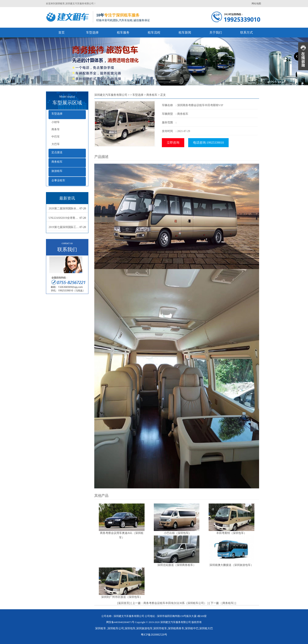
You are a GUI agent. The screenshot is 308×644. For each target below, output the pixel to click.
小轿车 (56, 122)
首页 (61, 32)
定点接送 (57, 152)
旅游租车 (57, 171)
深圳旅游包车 (144, 628)
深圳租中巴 (192, 628)
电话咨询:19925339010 (208, 143)
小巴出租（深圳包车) (177, 533)
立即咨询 (173, 143)
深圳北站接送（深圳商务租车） (177, 565)
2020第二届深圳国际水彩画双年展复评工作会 (64, 208)
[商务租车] (228, 603)
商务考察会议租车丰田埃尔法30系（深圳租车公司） (175, 603)
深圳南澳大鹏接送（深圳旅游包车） (231, 565)
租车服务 (123, 32)
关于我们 (216, 32)
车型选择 (92, 32)
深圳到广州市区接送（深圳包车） (122, 597)
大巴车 (56, 144)
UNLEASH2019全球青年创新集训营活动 (64, 218)
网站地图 (256, 4)
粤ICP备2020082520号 (154, 635)
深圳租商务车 (176, 628)
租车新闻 (185, 32)
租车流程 (154, 32)
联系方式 (247, 32)
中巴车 (56, 137)
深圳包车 (130, 628)
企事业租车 (58, 180)
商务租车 (57, 162)
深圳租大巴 (206, 628)
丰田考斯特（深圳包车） (231, 533)
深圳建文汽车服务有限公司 (111, 95)
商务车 (56, 129)
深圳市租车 (160, 628)
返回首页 (124, 603)
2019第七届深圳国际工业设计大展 (64, 227)
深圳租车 (60, 4)
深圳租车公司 (116, 628)
